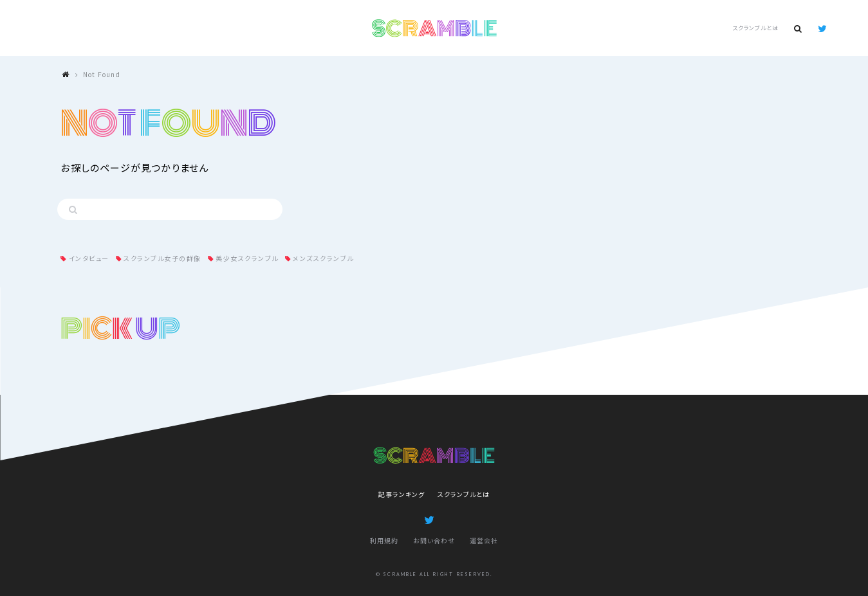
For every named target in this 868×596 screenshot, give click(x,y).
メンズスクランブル (323, 258)
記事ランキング (402, 494)
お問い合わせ (434, 540)
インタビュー (89, 258)
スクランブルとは (755, 28)
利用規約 (384, 540)
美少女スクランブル (247, 258)
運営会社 (484, 540)
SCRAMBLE (434, 28)
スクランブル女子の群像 (162, 258)
